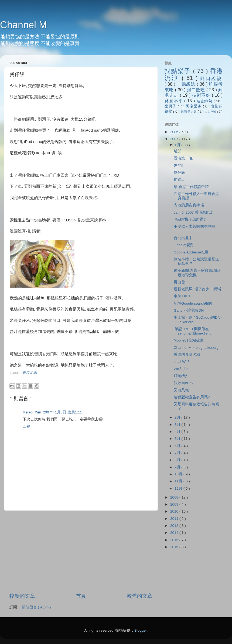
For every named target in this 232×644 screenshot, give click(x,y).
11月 (179, 481)
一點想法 (187, 84)
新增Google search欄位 (193, 303)
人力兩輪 (211, 112)
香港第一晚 (183, 158)
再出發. (180, 282)
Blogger (141, 630)
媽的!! (179, 166)
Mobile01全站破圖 (189, 340)
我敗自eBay (184, 383)
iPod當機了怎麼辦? (190, 219)
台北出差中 (183, 238)
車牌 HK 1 (182, 296)
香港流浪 (30, 373)
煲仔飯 (179, 173)
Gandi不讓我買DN (189, 310)
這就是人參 (189, 112)
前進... (179, 180)
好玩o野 (180, 376)
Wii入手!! (181, 369)
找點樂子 (179, 71)
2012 (175, 526)
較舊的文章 (140, 596)
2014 (175, 533)
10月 (179, 474)
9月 (178, 467)
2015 (175, 540)
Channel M (23, 25)
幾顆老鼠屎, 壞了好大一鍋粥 (197, 289)
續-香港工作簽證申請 (191, 187)
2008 (175, 497)
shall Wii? (182, 362)
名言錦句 (205, 101)
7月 (178, 453)
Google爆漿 (183, 245)
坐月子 (171, 106)
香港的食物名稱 (187, 355)
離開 (178, 151)
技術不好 (202, 95)
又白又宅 (181, 390)
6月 (178, 446)
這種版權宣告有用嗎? (192, 397)
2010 (175, 511)
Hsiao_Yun (32, 412)
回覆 (26, 427)
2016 (175, 547)
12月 (179, 488)
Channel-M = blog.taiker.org (196, 348)
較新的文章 (22, 596)
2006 (175, 132)
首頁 (81, 596)
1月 (178, 145)
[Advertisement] (73, 378)
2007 (175, 139)
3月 (178, 425)
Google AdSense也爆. (192, 252)
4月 (178, 432)
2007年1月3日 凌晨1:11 (62, 412)
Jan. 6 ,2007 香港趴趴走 (194, 212)
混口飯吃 (197, 90)
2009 (175, 504)
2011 (175, 519)
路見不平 (174, 101)
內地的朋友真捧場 (189, 205)
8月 (178, 460)
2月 (178, 417)
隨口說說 (211, 78)
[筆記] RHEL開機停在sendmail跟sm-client (192, 331)
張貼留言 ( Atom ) (36, 607)
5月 (178, 439)
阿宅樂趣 (194, 106)
